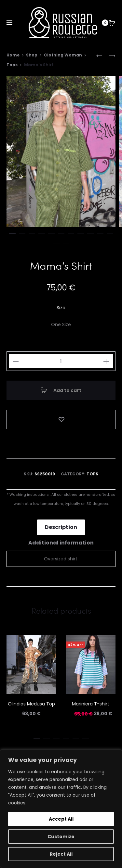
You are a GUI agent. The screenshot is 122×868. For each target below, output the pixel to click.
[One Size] (61, 324)
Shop (32, 55)
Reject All (61, 854)
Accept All (61, 819)
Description (61, 527)
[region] (61, 809)
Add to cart (61, 390)
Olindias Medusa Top (31, 704)
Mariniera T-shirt (91, 704)
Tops (12, 65)
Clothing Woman (63, 55)
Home (13, 55)
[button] (12, 232)
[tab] (61, 527)
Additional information (61, 543)
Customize (61, 837)
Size (61, 308)
